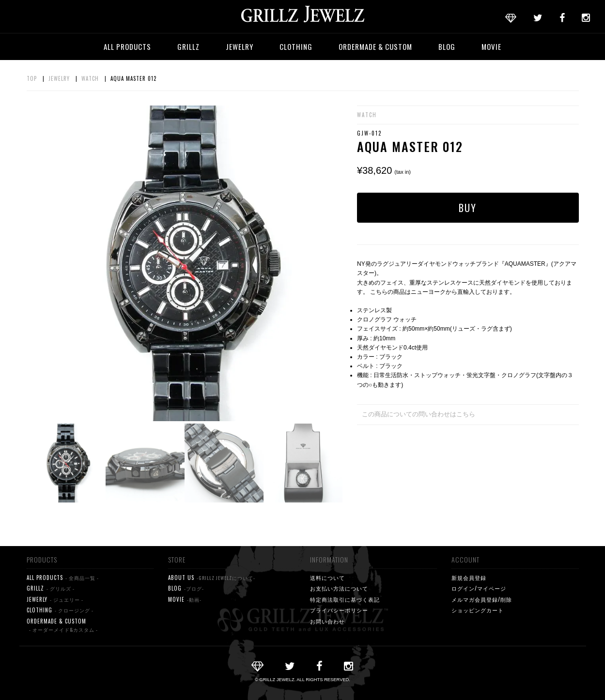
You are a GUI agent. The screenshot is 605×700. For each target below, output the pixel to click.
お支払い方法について (339, 588)
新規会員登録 (469, 578)
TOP (32, 78)
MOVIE (491, 46)
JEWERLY (55, 600)
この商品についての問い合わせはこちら (419, 414)
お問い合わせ (327, 621)
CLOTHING (296, 46)
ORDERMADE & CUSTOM (375, 46)
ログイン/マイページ (479, 588)
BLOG (447, 46)
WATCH (90, 78)
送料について (327, 578)
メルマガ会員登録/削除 (482, 599)
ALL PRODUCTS (127, 46)
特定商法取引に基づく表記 (345, 599)
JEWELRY (240, 46)
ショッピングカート (478, 610)
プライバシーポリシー (339, 610)
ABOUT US (212, 578)
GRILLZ (188, 46)
